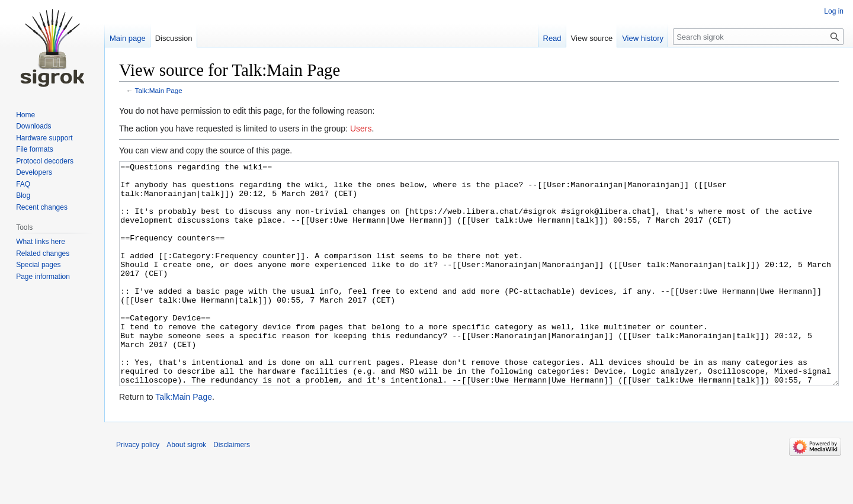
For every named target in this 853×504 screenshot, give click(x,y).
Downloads (33, 126)
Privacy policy (138, 489)
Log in (834, 11)
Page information (43, 277)
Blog (23, 195)
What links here (41, 242)
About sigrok (186, 489)
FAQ (23, 184)
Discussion (174, 38)
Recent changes (42, 207)
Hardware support (44, 138)
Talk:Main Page (159, 90)
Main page (128, 38)
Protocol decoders (45, 161)
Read (552, 38)
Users (361, 129)
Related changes (43, 253)
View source (592, 38)
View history (643, 38)
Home (25, 115)
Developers (34, 172)
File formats (35, 149)
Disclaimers (232, 489)
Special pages (38, 265)
